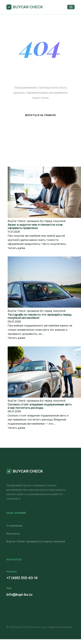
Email (9, 588)
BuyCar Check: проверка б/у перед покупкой (36, 541)
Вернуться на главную (41, 115)
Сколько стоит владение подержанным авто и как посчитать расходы (40, 406)
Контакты (13, 534)
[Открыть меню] (71, 7)
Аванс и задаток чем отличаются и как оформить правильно (35, 226)
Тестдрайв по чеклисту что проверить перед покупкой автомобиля (39, 316)
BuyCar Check (28, 7)
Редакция (12, 572)
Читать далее (16, 248)
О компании (14, 526)
